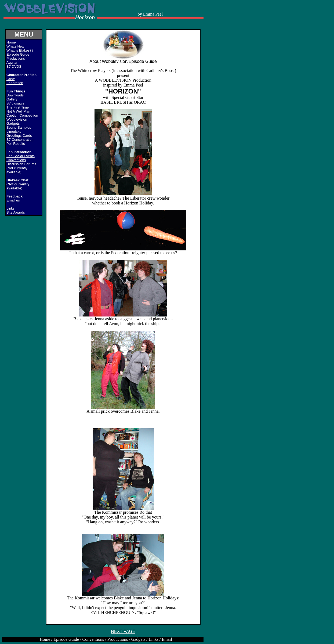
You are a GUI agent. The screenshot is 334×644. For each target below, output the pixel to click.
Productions (16, 58)
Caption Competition (22, 115)
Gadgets (13, 123)
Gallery (12, 99)
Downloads (15, 95)
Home (45, 639)
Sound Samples (19, 127)
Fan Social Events (21, 156)
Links (10, 208)
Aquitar (12, 62)
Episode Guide (18, 54)
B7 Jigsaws (15, 103)
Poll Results (16, 144)
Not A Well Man (18, 111)
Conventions (16, 160)
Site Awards (16, 212)
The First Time (18, 107)
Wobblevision (17, 119)
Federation (15, 83)
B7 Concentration (20, 140)
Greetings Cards (19, 136)
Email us (13, 200)
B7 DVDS (14, 66)
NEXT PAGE (123, 632)
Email (167, 639)
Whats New (15, 46)
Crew (10, 79)
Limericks (14, 132)
